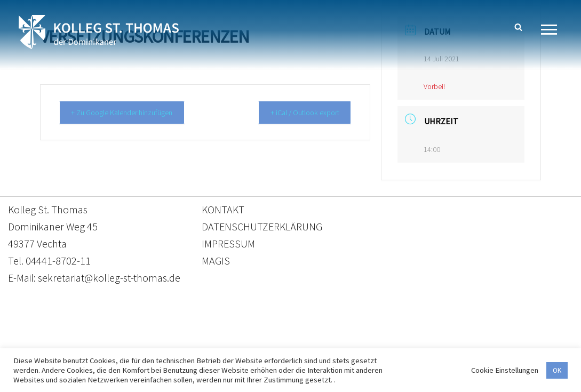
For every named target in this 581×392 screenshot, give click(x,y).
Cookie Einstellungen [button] (505, 370)
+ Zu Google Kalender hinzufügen (129, 113)
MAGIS (216, 261)
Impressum (378, 342)
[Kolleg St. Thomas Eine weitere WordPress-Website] (99, 32)
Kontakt (190, 342)
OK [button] (557, 370)
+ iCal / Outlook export (299, 113)
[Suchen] (518, 27)
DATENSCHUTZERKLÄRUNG (262, 227)
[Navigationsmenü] (553, 30)
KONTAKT (223, 210)
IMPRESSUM (228, 244)
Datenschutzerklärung (280, 342)
